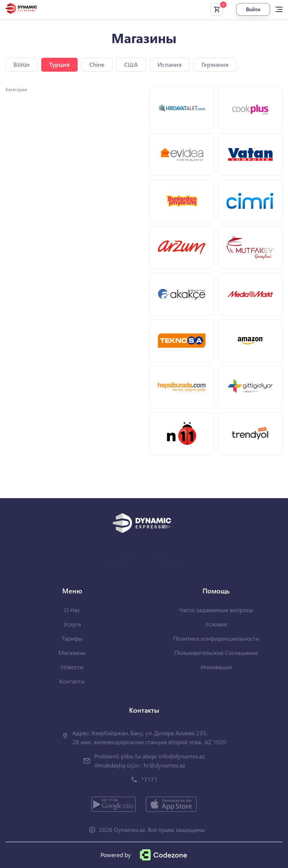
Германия (215, 64)
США (131, 64)
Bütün (22, 64)
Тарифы (72, 638)
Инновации (216, 667)
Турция (59, 64)
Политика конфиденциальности (216, 638)
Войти (253, 9)
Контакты (72, 681)
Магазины (72, 653)
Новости (72, 667)
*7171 (149, 779)
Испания (170, 64)
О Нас (72, 610)
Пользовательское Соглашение (216, 653)
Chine (97, 64)
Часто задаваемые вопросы (216, 610)
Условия (216, 624)
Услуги (72, 624)
